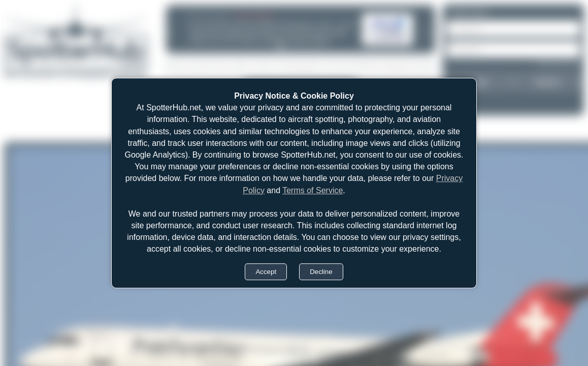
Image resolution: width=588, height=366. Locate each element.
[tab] (280, 47)
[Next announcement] (428, 32)
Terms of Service (313, 190)
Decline (321, 272)
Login (479, 82)
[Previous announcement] (170, 32)
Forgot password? (559, 63)
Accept (266, 272)
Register (547, 82)
